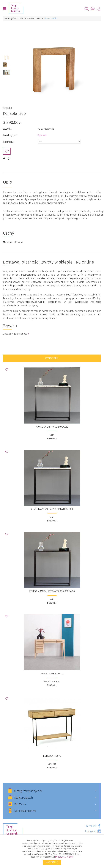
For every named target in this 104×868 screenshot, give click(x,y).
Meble (23, 18)
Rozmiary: (8, 142)
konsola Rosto (52, 756)
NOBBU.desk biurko (52, 674)
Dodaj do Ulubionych (7, 151)
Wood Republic (52, 682)
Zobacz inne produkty (16, 334)
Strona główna (11, 18)
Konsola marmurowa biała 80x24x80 (52, 509)
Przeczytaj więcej (64, 857)
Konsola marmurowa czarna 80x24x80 (52, 591)
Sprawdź (42, 135)
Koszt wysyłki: (10, 135)
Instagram (91, 831)
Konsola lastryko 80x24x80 (52, 427)
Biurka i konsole (36, 18)
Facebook (91, 826)
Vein (52, 435)
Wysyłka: (8, 129)
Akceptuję (52, 862)
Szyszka (8, 108)
